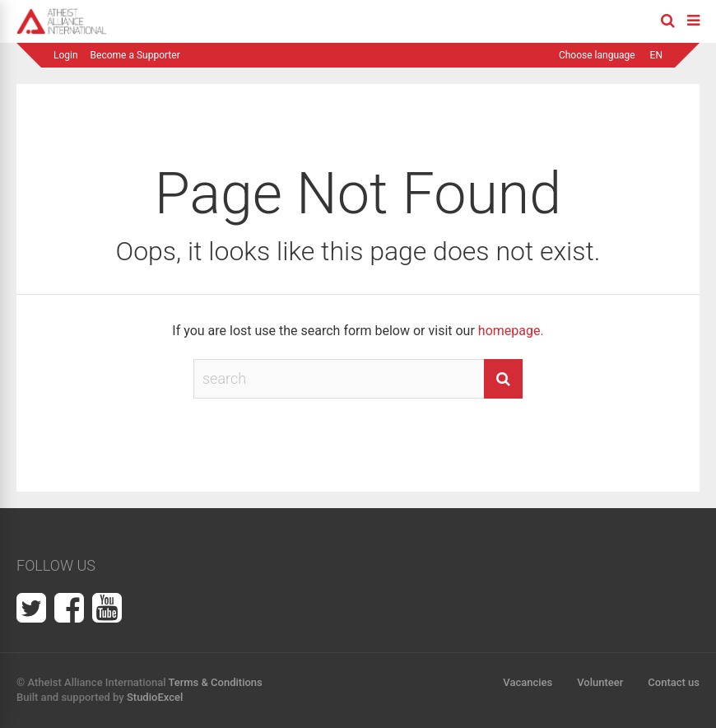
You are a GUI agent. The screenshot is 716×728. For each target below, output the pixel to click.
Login (66, 55)
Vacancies (528, 682)
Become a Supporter (135, 55)
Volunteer (600, 682)
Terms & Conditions (215, 682)
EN (656, 55)
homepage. (511, 331)
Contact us (674, 682)
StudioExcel (155, 697)
